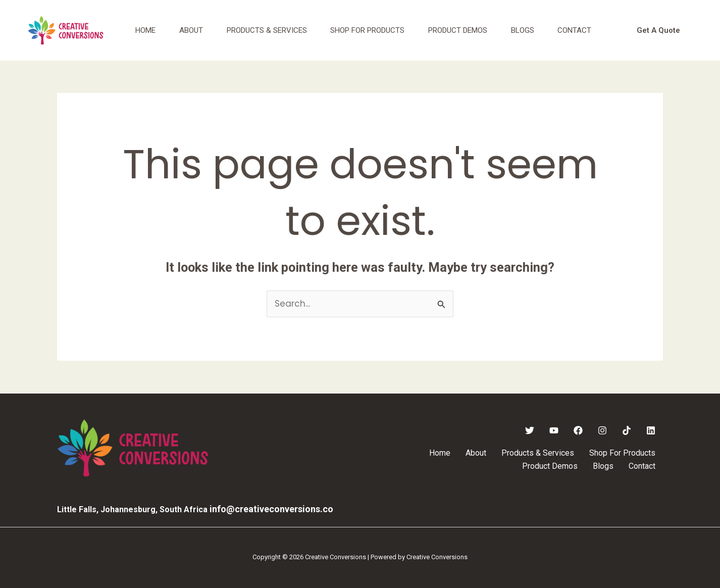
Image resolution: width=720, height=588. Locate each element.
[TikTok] (627, 430)
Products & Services (271, 30)
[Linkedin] (651, 430)
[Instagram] (602, 430)
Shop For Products (373, 30)
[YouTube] (554, 430)
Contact (585, 30)
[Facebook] (578, 430)
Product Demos (465, 30)
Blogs (532, 30)
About (194, 30)
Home (146, 30)
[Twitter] (530, 430)
